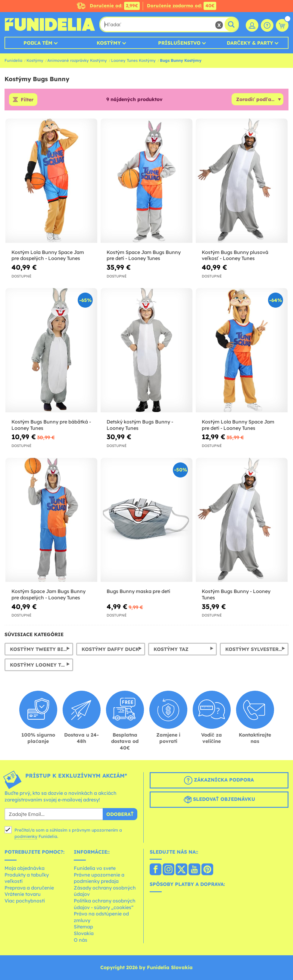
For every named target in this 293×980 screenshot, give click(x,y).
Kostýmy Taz (171, 649)
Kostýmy (109, 43)
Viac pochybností (25, 901)
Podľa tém (38, 43)
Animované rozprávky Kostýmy (77, 60)
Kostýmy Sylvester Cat (257, 649)
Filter (27, 100)
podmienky (26, 836)
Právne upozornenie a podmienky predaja (99, 878)
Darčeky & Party (250, 43)
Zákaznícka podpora (219, 780)
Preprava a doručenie (29, 888)
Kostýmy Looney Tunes (42, 665)
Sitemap (83, 927)
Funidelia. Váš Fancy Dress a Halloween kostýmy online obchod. (50, 24)
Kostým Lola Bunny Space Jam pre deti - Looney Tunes (238, 425)
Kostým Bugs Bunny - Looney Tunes (236, 594)
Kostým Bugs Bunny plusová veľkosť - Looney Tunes (235, 255)
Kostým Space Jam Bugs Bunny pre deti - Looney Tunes (144, 255)
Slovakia (84, 933)
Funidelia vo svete (95, 868)
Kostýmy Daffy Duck (110, 649)
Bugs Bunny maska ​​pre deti (138, 591)
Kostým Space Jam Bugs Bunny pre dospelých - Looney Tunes (48, 594)
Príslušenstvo (179, 43)
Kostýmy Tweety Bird (40, 649)
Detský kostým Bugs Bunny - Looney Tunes (140, 425)
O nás (81, 940)
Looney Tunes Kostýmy (133, 60)
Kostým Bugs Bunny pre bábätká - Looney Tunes (51, 425)
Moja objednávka (25, 868)
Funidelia (13, 60)
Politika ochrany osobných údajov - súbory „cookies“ (105, 904)
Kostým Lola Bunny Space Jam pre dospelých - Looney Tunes (48, 255)
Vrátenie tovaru (23, 894)
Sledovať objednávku (219, 800)
